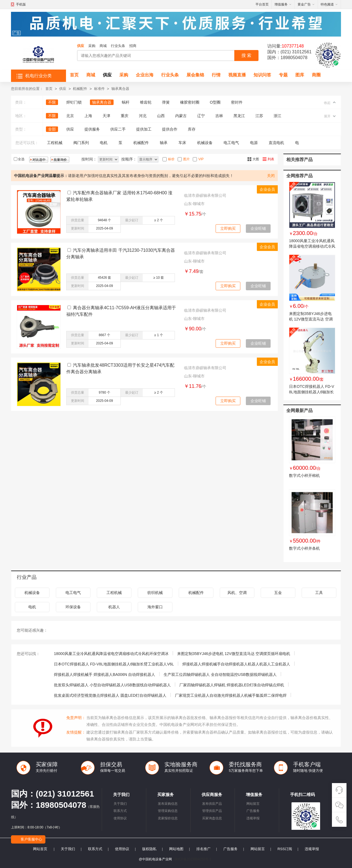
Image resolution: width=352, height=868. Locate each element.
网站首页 (40, 849)
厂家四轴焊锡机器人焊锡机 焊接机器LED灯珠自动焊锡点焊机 (232, 685)
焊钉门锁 (74, 102)
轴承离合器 (120, 89)
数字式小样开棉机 (304, 476)
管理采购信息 (168, 811)
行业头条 (118, 46)
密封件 (237, 102)
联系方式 (120, 811)
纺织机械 (155, 593)
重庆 (125, 116)
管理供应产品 (212, 811)
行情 (216, 75)
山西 (161, 116)
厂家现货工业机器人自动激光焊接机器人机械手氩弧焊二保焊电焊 (231, 695)
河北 (143, 116)
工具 (319, 593)
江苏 (259, 116)
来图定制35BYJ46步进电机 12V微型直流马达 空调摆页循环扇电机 (311, 319)
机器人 (114, 607)
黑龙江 (239, 116)
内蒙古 (181, 116)
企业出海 (145, 75)
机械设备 (205, 143)
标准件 (99, 89)
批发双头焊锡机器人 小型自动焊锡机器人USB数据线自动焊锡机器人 (112, 685)
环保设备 (73, 607)
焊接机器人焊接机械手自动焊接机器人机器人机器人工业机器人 (236, 664)
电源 (254, 143)
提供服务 (92, 129)
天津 (106, 116)
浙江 (277, 116)
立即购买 (228, 228)
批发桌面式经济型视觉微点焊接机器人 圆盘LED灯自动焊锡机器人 (110, 695)
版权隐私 (149, 849)
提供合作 (170, 129)
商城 (103, 46)
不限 (52, 102)
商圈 (316, 75)
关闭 (271, 176)
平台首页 (262, 4)
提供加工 (144, 129)
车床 (182, 143)
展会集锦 (195, 75)
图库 (300, 75)
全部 (52, 129)
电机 (104, 143)
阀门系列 (81, 143)
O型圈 (215, 102)
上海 (88, 116)
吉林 (219, 116)
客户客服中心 (31, 839)
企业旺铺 (258, 228)
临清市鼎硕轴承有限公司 (205, 195)
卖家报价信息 (168, 818)
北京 (70, 116)
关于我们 (120, 804)
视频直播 (237, 75)
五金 (278, 593)
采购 (92, 46)
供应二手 (118, 129)
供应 (81, 46)
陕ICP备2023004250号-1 (193, 859)
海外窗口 (155, 607)
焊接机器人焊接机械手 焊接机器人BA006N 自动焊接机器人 (105, 675)
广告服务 (253, 811)
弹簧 (166, 102)
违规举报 (253, 818)
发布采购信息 (168, 804)
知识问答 (262, 75)
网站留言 (253, 804)
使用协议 (120, 818)
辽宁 (201, 116)
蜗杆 (126, 102)
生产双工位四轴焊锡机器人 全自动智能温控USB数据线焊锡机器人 (220, 675)
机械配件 (80, 89)
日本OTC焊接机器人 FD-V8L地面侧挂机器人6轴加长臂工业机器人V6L (312, 392)
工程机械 (55, 143)
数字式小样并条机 (304, 548)
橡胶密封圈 (190, 102)
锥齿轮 (146, 102)
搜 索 (246, 55)
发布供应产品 (212, 804)
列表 (271, 159)
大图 (256, 159)
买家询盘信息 (212, 818)
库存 (192, 129)
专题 (283, 75)
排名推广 (204, 849)
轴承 (164, 143)
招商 (133, 46)
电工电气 (231, 143)
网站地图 (176, 849)
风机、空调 (237, 593)
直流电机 (276, 143)
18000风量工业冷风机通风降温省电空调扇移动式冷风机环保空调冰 (312, 246)
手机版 (21, 4)
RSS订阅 (285, 849)
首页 (74, 75)
